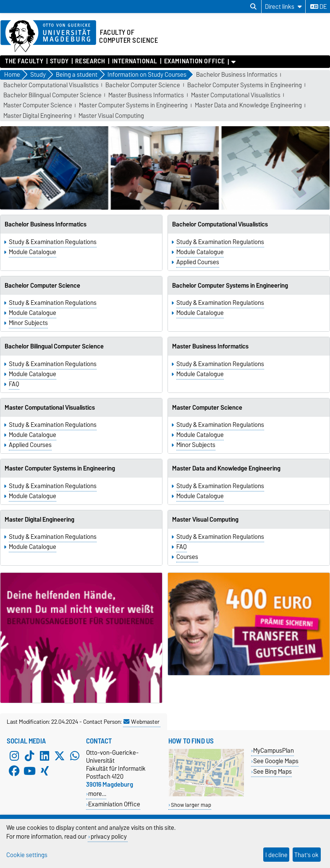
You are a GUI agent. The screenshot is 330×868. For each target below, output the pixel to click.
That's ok (306, 855)
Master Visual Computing (111, 116)
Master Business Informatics (146, 95)
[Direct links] (283, 6)
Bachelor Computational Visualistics (51, 85)
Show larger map (191, 805)
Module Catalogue (33, 252)
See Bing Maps (272, 771)
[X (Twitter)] (60, 756)
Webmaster (141, 722)
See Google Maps (276, 761)
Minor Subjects (28, 323)
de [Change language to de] (318, 7)
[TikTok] (29, 756)
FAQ (14, 384)
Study (59, 61)
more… (97, 794)
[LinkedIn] (45, 756)
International (135, 61)
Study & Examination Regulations (53, 242)
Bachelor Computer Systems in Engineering (245, 85)
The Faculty (24, 61)
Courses (187, 557)
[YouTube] (29, 771)
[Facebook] (14, 771)
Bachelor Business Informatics (237, 75)
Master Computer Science (38, 105)
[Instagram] (14, 756)
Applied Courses (198, 262)
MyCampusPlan (274, 750)
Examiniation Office (114, 804)
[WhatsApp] (75, 756)
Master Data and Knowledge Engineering (248, 105)
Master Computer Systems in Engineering (133, 105)
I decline (276, 855)
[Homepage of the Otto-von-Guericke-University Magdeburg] (48, 36)
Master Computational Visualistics (236, 95)
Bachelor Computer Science (143, 85)
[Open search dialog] (253, 7)
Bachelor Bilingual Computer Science (52, 95)
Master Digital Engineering (38, 116)
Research (90, 61)
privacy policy (109, 836)
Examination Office (195, 61)
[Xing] (45, 771)
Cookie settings (27, 855)
